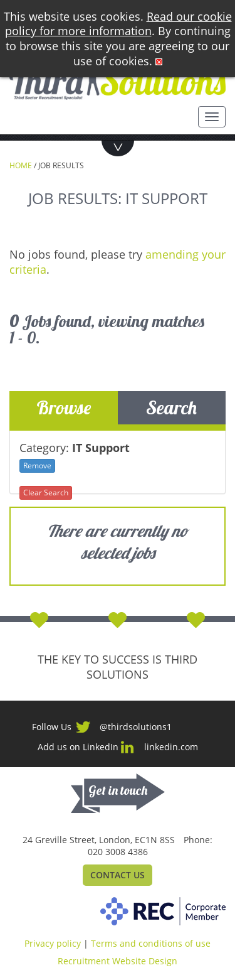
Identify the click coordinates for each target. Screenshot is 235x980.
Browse (64, 407)
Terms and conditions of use (151, 943)
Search (171, 407)
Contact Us (118, 875)
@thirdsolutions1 (136, 727)
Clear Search (46, 493)
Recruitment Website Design (118, 961)
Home (21, 165)
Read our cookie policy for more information (118, 24)
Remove (37, 466)
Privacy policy (53, 943)
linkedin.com (171, 747)
